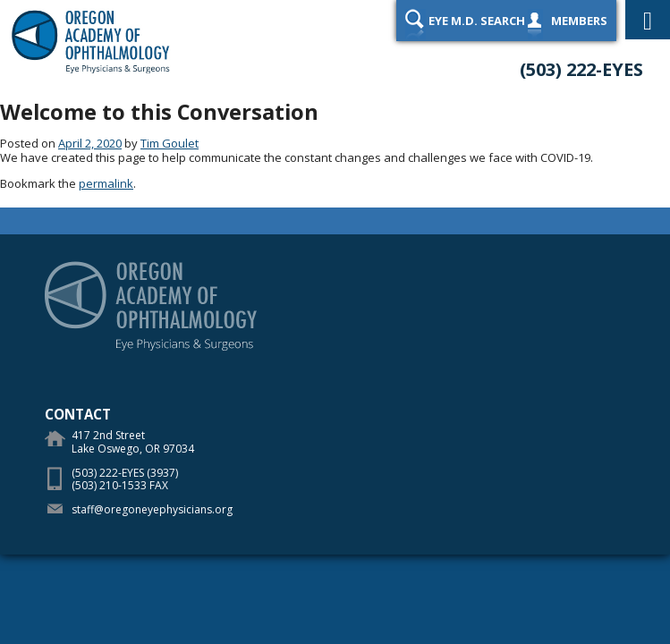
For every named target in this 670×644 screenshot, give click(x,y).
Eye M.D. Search (477, 21)
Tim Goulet (170, 143)
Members (579, 21)
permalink (106, 183)
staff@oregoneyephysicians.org (152, 509)
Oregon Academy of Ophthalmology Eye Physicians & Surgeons (94, 40)
